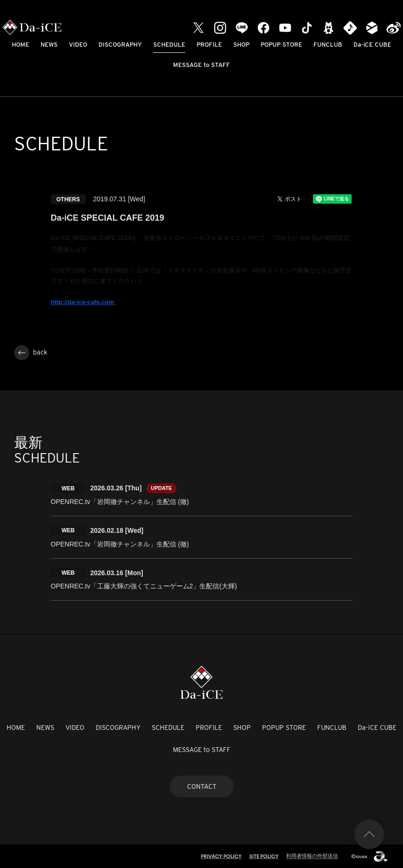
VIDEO (78, 45)
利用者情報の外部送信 (312, 855)
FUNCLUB (328, 45)
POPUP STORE (281, 45)
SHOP (241, 45)
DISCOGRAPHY (120, 45)
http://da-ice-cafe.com (83, 302)
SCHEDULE (169, 45)
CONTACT (202, 785)
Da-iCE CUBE (372, 45)
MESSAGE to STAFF (201, 65)
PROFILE (209, 45)
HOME (21, 45)
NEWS (49, 45)
